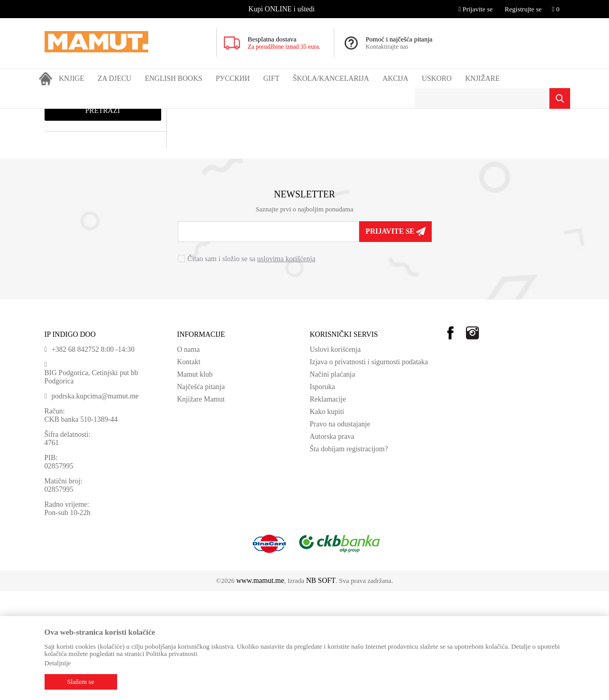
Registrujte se (523, 9)
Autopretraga (335, 135)
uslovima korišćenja (286, 368)
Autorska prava (332, 545)
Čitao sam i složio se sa (252, 368)
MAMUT (56, 116)
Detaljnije (58, 663)
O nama (189, 458)
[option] (283, 9)
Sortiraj (376, 135)
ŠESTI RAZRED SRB (245, 116)
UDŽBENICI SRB (187, 116)
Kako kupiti (327, 520)
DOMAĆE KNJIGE (131, 116)
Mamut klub (195, 483)
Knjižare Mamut (201, 508)
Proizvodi (87, 116)
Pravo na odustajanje (340, 533)
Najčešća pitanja (201, 496)
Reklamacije (328, 508)
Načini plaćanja (332, 483)
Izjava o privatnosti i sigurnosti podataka (369, 471)
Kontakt (189, 471)
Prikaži (452, 135)
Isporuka (323, 496)
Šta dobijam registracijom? (349, 558)
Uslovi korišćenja (335, 458)
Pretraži (103, 219)
